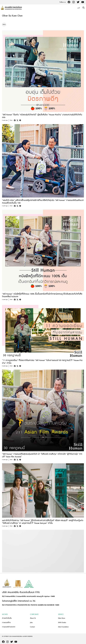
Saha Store (62, 618)
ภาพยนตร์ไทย (6, 623)
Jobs (31, 623)
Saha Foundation (63, 627)
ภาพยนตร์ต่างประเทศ (9, 627)
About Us (33, 618)
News (4, 25)
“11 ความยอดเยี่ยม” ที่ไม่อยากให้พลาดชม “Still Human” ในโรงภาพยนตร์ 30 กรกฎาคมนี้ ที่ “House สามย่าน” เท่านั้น (42, 362)
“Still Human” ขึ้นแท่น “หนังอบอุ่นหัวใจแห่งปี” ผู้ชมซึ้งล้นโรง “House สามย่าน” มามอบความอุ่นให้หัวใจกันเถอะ (42, 116)
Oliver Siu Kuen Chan (12, 16)
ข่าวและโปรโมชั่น (7, 618)
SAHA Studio (62, 623)
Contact (32, 627)
